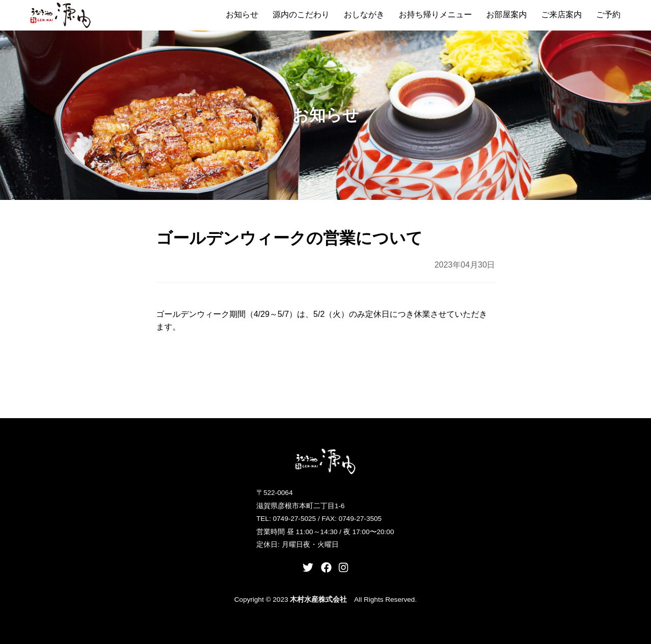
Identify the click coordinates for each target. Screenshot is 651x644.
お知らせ (242, 14)
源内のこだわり (301, 14)
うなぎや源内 (61, 15)
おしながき (364, 14)
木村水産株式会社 (318, 599)
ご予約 (608, 14)
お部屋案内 (507, 14)
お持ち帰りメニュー (435, 14)
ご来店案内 (561, 14)
